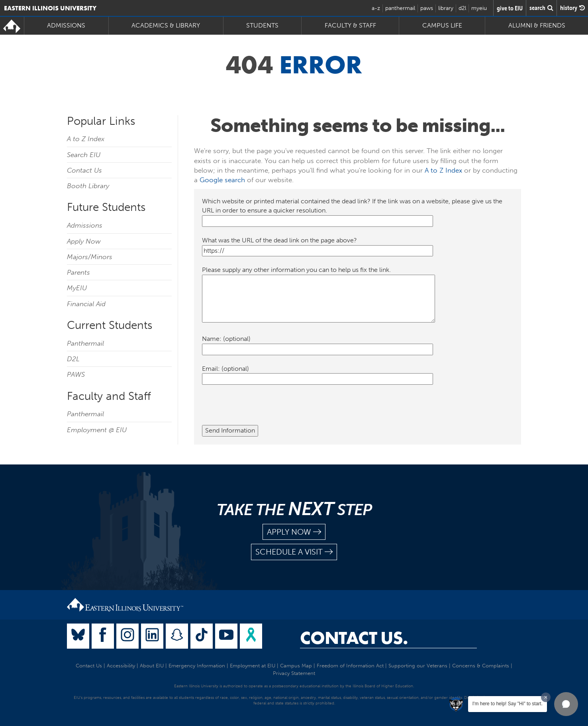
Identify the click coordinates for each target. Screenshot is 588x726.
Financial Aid (86, 304)
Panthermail (85, 343)
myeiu (479, 8)
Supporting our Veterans (418, 666)
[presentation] (263, 409)
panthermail (400, 8)
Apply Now (84, 241)
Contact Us (84, 170)
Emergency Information (197, 666)
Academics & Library (166, 25)
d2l (462, 8)
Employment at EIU (253, 666)
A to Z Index (86, 139)
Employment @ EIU (97, 430)
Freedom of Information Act (350, 666)
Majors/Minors (90, 257)
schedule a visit (294, 552)
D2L (73, 359)
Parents (78, 272)
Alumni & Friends (537, 25)
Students (262, 25)
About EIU (152, 666)
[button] (566, 704)
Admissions (66, 25)
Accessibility (121, 666)
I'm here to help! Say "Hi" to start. (508, 704)
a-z (376, 8)
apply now (294, 532)
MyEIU (77, 288)
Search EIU (84, 155)
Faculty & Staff (350, 25)
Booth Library (88, 186)
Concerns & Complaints (481, 666)
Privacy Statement (294, 673)
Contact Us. (354, 638)
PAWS (76, 374)
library (446, 8)
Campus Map (296, 666)
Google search (222, 180)
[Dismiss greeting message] (546, 697)
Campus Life (442, 25)
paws (427, 8)
